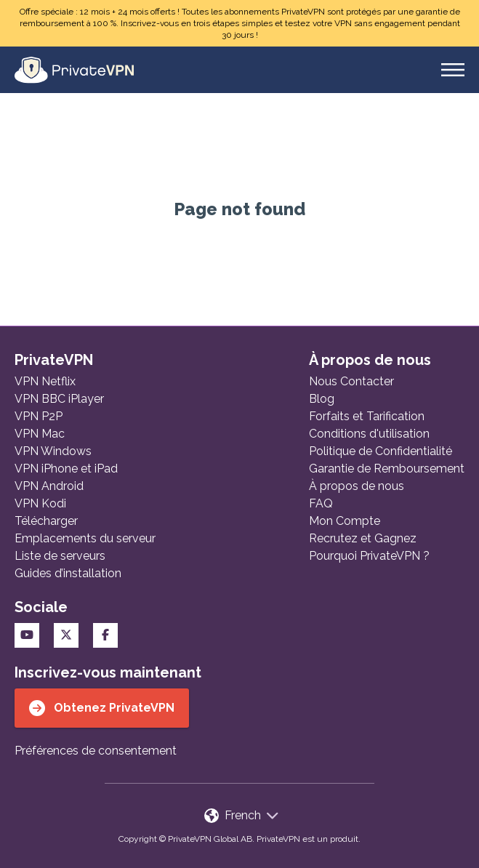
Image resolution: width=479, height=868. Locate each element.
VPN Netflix (45, 381)
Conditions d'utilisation (369, 434)
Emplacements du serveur (85, 538)
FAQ (321, 503)
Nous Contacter (351, 381)
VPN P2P (39, 416)
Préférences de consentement (96, 751)
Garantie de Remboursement (387, 469)
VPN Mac (40, 434)
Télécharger (46, 521)
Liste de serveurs (60, 556)
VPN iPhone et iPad (66, 469)
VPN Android (49, 486)
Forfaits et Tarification (367, 416)
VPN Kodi (40, 503)
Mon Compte (345, 521)
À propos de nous (357, 486)
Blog (322, 399)
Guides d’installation (68, 573)
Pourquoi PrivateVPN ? (369, 556)
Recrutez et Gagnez (363, 538)
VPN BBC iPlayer (59, 399)
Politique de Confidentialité (381, 451)
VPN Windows (53, 451)
